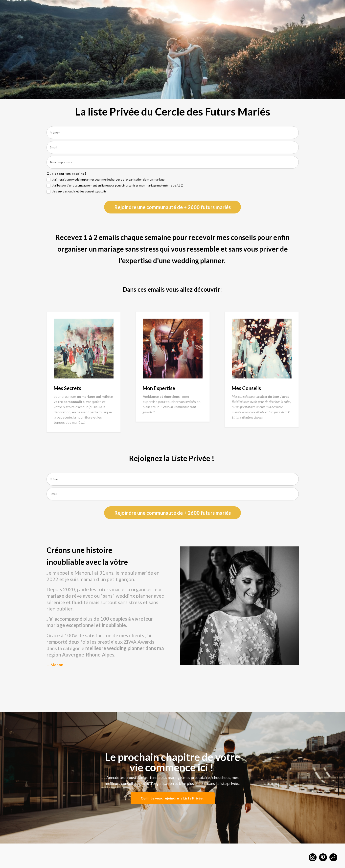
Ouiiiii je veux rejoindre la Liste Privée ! (173, 798)
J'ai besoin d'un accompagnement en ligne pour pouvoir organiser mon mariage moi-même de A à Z (118, 185)
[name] (173, 133)
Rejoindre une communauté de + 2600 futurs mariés (172, 207)
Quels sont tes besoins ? (66, 174)
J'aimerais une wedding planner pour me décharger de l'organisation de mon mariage (108, 179)
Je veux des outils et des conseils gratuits (80, 191)
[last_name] (173, 162)
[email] (173, 147)
